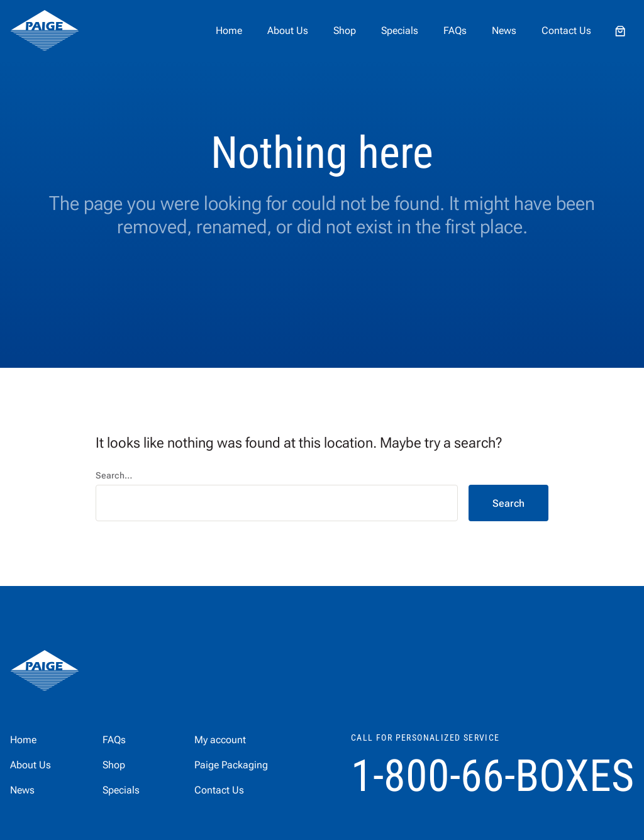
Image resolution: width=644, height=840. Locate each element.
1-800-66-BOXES (492, 776)
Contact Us (566, 30)
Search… (114, 475)
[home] (45, 31)
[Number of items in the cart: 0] (620, 31)
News (504, 30)
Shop (345, 30)
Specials (400, 30)
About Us (288, 30)
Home (229, 30)
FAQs (455, 30)
